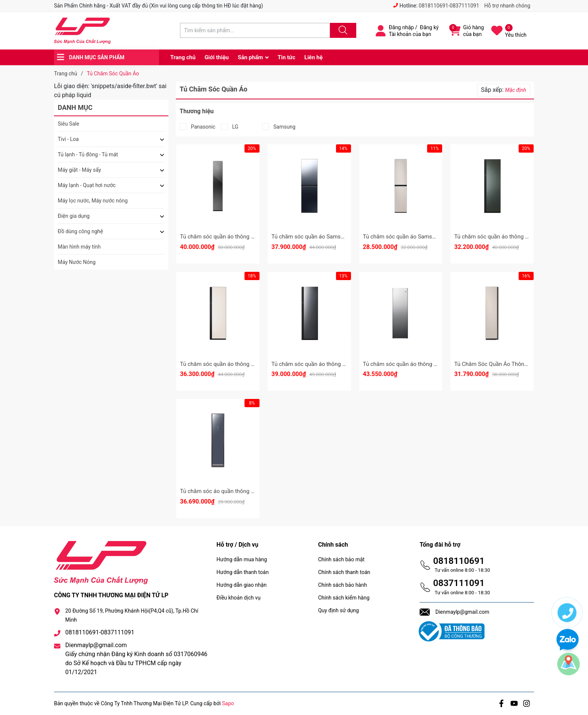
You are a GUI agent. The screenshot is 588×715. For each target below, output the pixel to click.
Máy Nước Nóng (77, 262)
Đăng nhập (401, 27)
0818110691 (459, 561)
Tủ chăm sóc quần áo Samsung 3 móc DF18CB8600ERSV (435, 237)
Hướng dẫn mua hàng (241, 559)
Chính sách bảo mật (341, 559)
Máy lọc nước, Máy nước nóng (93, 201)
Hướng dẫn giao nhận (241, 585)
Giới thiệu (217, 57)
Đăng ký (429, 27)
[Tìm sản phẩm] (255, 30)
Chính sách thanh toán (344, 572)
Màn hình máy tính (79, 247)
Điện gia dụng (74, 216)
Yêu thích (516, 35)
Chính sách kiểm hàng (344, 598)
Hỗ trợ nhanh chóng (507, 6)
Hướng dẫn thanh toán (242, 572)
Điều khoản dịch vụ (238, 598)
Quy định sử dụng (338, 610)
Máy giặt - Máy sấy (79, 170)
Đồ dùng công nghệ (80, 231)
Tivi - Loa (68, 139)
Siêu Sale (68, 124)
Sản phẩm (250, 57)
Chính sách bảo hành (342, 585)
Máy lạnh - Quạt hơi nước (87, 185)
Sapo (228, 703)
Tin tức (286, 57)
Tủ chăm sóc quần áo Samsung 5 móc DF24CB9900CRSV (343, 237)
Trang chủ (183, 57)
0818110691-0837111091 (449, 6)
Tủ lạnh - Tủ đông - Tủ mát (88, 154)
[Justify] (342, 30)
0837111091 (459, 583)
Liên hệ (314, 57)
